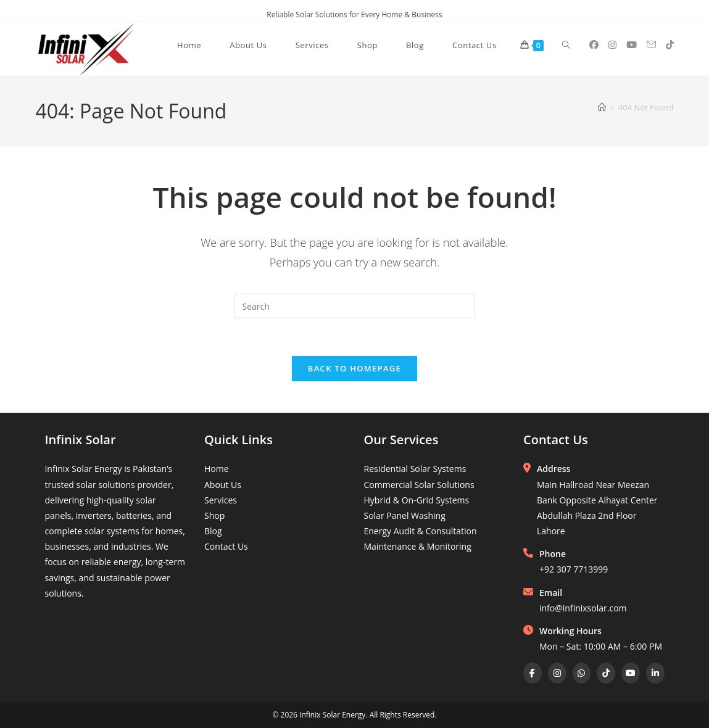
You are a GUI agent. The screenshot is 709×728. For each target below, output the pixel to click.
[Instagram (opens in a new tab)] (612, 45)
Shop (214, 515)
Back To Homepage (354, 368)
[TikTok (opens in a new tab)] (670, 45)
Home (217, 469)
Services (221, 500)
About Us (223, 485)
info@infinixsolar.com (583, 608)
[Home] (602, 107)
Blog (213, 531)
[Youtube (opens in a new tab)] (632, 45)
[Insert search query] (355, 306)
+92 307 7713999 (574, 569)
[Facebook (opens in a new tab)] (594, 45)
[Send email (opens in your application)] (651, 44)
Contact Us (226, 546)
